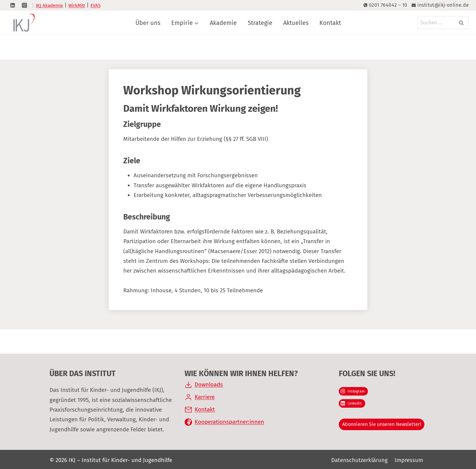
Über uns (148, 23)
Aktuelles (296, 23)
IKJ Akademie (49, 5)
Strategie (260, 23)
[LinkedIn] (12, 5)
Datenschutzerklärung (359, 460)
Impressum (409, 460)
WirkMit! (77, 5)
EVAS (95, 5)
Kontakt (330, 23)
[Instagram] (24, 5)
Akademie (223, 23)
